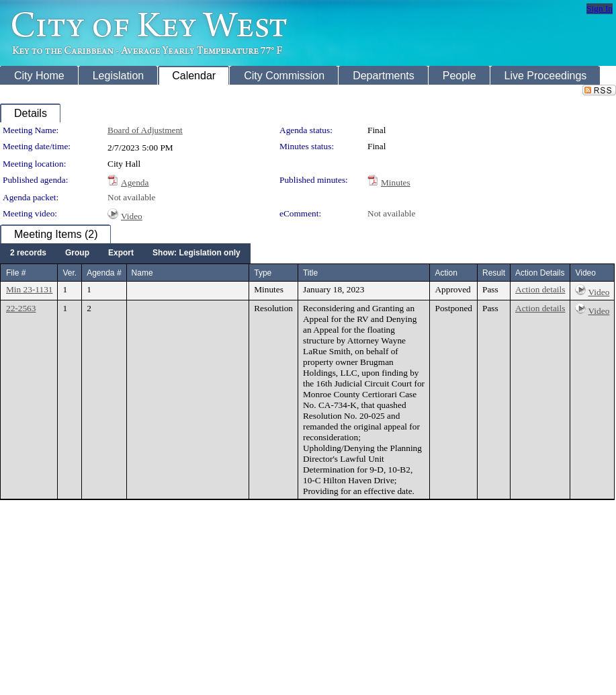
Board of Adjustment (145, 130)
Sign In (600, 8)
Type (263, 273)
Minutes (396, 182)
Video (132, 216)
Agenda (135, 182)
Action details (540, 289)
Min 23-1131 (29, 289)
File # (16, 273)
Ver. (70, 273)
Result (494, 273)
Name (142, 273)
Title (310, 273)
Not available (131, 197)
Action (446, 273)
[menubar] (125, 253)
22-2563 (21, 308)
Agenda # (104, 273)
